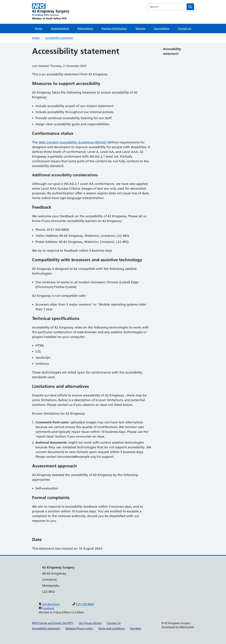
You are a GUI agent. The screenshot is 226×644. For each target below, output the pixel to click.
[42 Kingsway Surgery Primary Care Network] (51, 12)
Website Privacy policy (79, 628)
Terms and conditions (111, 628)
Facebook (48, 608)
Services (140, 28)
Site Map (136, 628)
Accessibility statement (59, 38)
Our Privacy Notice (90, 623)
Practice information (114, 28)
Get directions (51, 604)
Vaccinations (162, 28)
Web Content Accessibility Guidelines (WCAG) (73, 142)
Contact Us (184, 28)
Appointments (60, 28)
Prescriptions (85, 28)
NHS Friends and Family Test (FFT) (53, 623)
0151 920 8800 (85, 604)
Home (39, 28)
